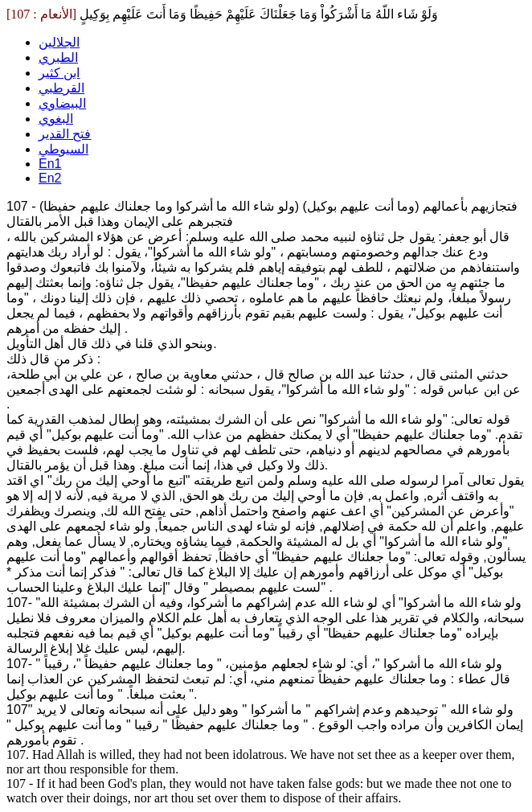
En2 (50, 178)
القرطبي (61, 88)
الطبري (58, 57)
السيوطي (63, 149)
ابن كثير (59, 73)
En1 (50, 164)
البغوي (56, 119)
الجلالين (59, 42)
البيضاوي (62, 103)
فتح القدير (65, 134)
